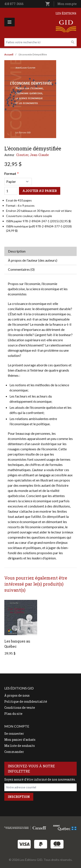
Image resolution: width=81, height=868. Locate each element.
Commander (14, 752)
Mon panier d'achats (20, 740)
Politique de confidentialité (26, 701)
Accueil (9, 54)
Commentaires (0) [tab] (21, 269)
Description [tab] (17, 251)
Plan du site (13, 714)
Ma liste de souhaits (20, 746)
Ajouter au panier (40, 191)
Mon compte (67, 4)
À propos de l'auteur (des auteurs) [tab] (33, 260)
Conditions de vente (20, 708)
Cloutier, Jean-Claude (33, 155)
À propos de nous (17, 695)
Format (10, 173)
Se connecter (14, 734)
